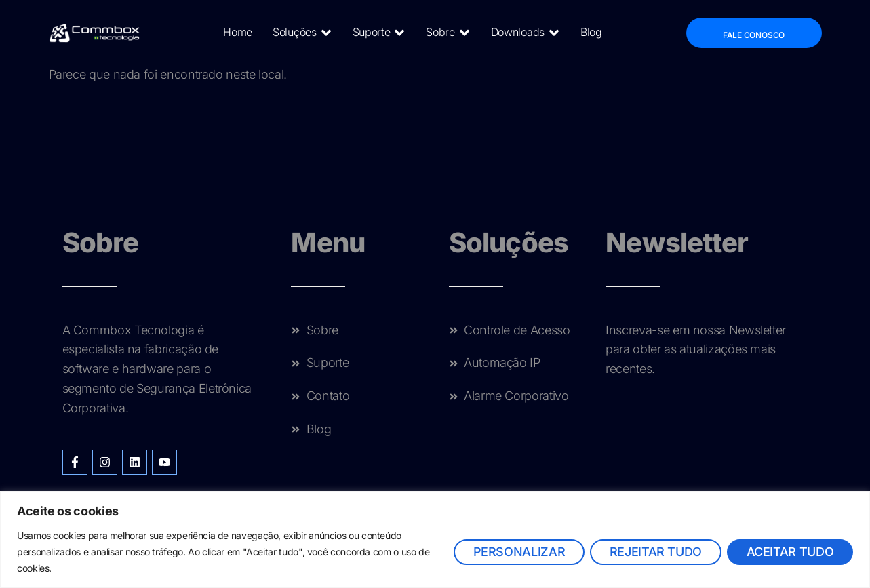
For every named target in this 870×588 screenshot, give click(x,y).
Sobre (448, 33)
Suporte (379, 33)
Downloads (525, 33)
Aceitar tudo (790, 552)
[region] (435, 540)
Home (238, 32)
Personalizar (518, 552)
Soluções (302, 33)
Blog (591, 32)
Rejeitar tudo (655, 552)
